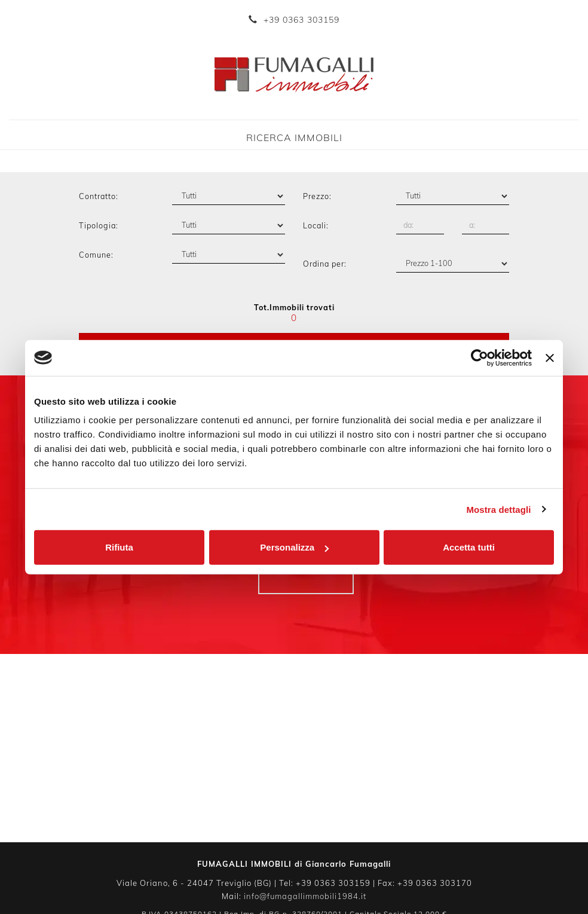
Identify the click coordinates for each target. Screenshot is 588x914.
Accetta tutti (469, 547)
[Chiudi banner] (550, 357)
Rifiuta (119, 547)
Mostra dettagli (498, 509)
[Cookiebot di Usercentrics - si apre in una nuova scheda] (480, 357)
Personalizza (294, 547)
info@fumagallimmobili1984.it (305, 896)
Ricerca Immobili (294, 137)
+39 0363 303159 (301, 20)
